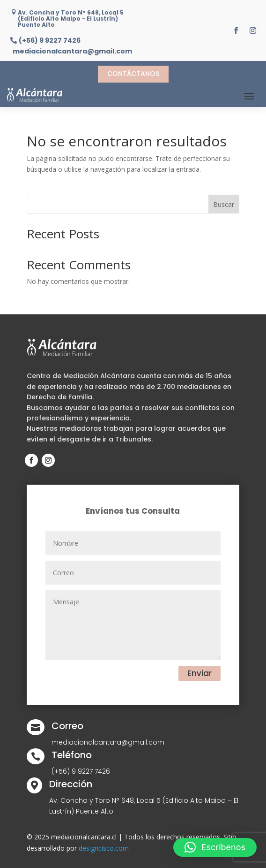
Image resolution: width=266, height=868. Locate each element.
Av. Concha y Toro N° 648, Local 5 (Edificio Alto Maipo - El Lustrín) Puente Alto (71, 19)
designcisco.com (104, 848)
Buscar (224, 204)
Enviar (199, 673)
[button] (215, 847)
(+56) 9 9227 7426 (50, 41)
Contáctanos (133, 74)
